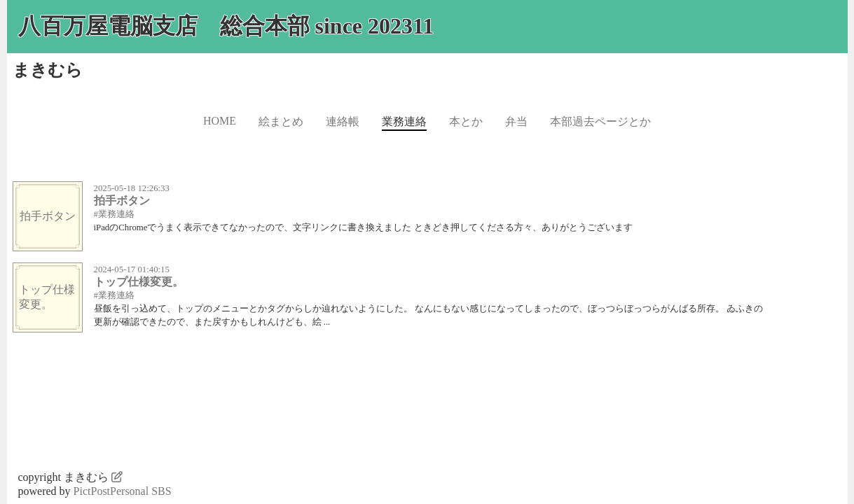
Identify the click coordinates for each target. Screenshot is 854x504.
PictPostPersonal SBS (123, 491)
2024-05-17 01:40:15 (132, 269)
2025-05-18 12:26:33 (132, 188)
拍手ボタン (122, 201)
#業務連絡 (114, 214)
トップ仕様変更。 (139, 282)
